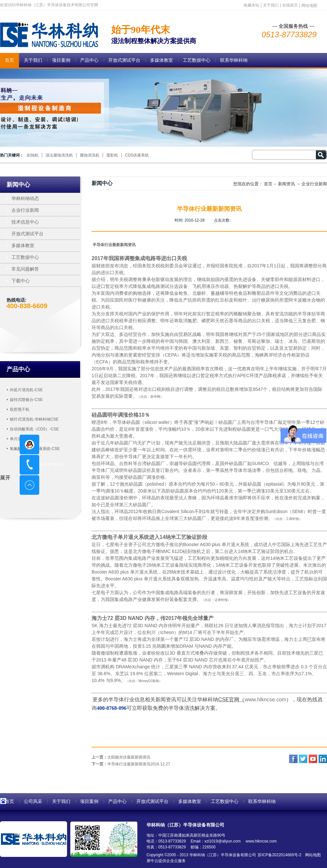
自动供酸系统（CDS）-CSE (34, 429)
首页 (9, 60)
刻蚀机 (33, 155)
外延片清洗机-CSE (26, 390)
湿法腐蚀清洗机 (59, 155)
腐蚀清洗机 (90, 155)
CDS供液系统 (137, 155)
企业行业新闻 (314, 184)
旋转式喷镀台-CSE (26, 400)
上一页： (121, 757)
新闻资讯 (286, 184)
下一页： (131, 764)
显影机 (112, 155)
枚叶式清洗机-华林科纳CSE (34, 419)
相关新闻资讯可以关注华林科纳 (181, 700)
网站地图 (312, 855)
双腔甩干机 (20, 409)
